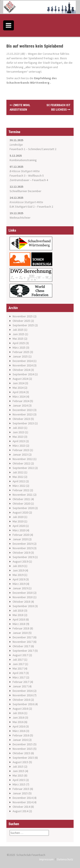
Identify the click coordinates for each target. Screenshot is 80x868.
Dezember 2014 (23, 798)
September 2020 (23, 508)
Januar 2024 (20, 405)
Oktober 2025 (21, 321)
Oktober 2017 (21, 646)
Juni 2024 (18, 383)
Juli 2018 (18, 611)
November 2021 (23, 495)
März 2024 (19, 397)
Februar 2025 (21, 352)
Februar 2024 (21, 401)
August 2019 (20, 561)
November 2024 (23, 365)
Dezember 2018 (23, 593)
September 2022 (23, 468)
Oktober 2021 (21, 499)
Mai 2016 (18, 722)
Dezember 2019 (23, 544)
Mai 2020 (18, 521)
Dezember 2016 (23, 691)
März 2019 (19, 584)
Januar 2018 (20, 633)
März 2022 (19, 486)
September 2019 (23, 557)
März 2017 (19, 677)
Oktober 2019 (21, 553)
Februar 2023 (21, 450)
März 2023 (19, 446)
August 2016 (20, 709)
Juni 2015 (18, 771)
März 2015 (19, 784)
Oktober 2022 (21, 463)
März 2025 (19, 347)
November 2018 (23, 597)
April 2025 (19, 343)
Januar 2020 (20, 539)
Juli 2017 (18, 660)
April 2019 (19, 579)
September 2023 (23, 423)
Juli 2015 (18, 767)
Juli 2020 (18, 517)
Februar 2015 (21, 789)
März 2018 (19, 624)
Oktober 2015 (21, 753)
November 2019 (23, 548)
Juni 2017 (18, 664)
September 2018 (23, 606)
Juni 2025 (18, 334)
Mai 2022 (18, 477)
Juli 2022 (18, 472)
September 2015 (23, 758)
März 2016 (19, 731)
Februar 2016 (21, 735)
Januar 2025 (20, 356)
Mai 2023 (18, 437)
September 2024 (23, 374)
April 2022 (19, 481)
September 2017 (23, 651)
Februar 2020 (21, 535)
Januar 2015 (20, 793)
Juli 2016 (18, 713)
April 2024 (19, 392)
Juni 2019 (18, 570)
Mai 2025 (18, 339)
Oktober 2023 (21, 419)
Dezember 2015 (23, 744)
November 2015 (23, 749)
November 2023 (23, 414)
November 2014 (23, 802)
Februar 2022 (21, 490)
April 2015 (19, 780)
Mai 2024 (18, 388)
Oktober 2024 (21, 370)
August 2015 (20, 762)
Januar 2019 (20, 588)
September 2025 (23, 325)
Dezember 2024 (23, 361)
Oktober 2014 (21, 807)
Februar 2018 (21, 628)
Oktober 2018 (21, 602)
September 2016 (23, 704)
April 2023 (19, 441)
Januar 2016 (20, 740)
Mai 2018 (18, 615)
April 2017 (19, 673)
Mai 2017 (18, 668)
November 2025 (23, 316)
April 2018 (19, 619)
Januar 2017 (20, 686)
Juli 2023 (18, 428)
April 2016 (19, 726)
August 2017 (20, 655)
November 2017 (23, 642)
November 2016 (23, 695)
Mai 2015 (18, 775)
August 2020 (20, 512)
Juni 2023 (18, 432)
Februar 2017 (21, 682)
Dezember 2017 (23, 637)
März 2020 (19, 530)
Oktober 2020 (21, 504)
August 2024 (20, 379)
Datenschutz (65, 859)
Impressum (46, 859)
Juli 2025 (18, 330)
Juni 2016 (18, 717)
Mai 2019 (18, 575)
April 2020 (19, 526)
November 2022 (23, 459)
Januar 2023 (20, 454)
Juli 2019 (18, 566)
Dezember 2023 (23, 410)
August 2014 (20, 811)
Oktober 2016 (21, 700)
